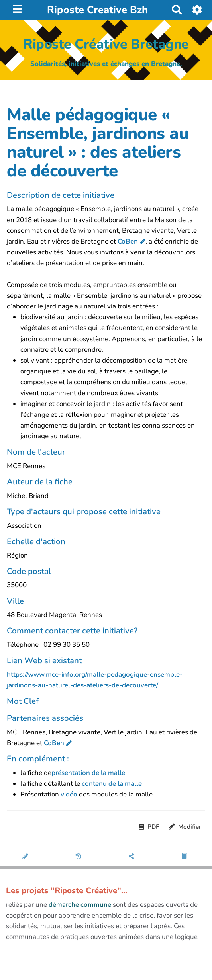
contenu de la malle (112, 784)
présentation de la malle (88, 773)
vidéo (70, 794)
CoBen (128, 241)
